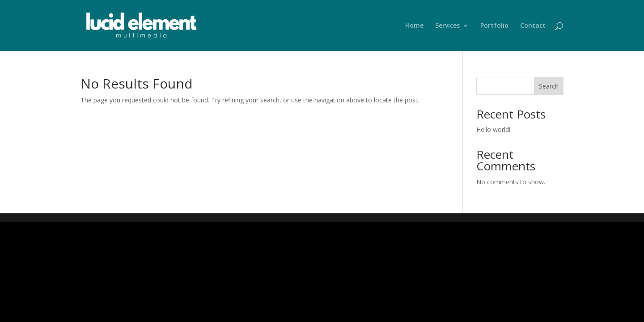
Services (447, 26)
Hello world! (493, 129)
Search (549, 86)
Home (414, 26)
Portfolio (494, 26)
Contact (533, 26)
